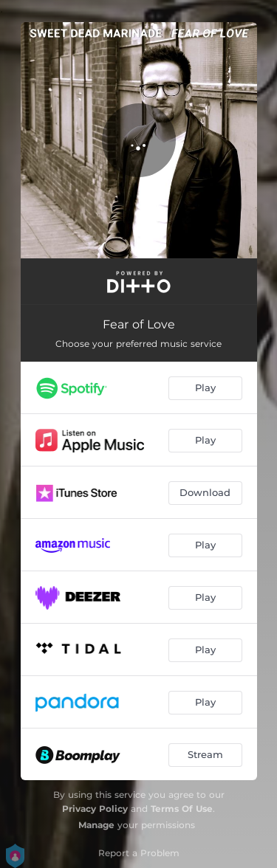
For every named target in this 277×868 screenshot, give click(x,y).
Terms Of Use (182, 809)
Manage (96, 825)
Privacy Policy (95, 809)
